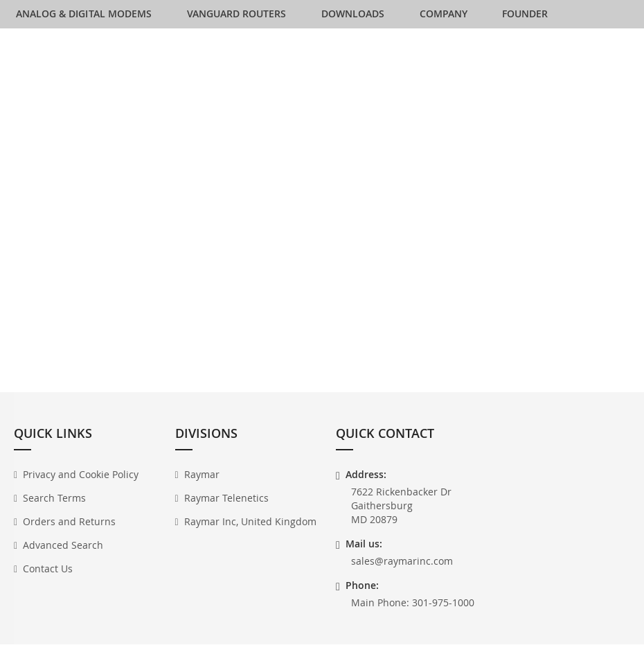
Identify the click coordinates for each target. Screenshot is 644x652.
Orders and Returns (69, 532)
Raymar (202, 485)
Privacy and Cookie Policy (81, 485)
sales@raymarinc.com (402, 572)
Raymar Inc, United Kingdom (250, 532)
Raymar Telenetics (226, 509)
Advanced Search (63, 556)
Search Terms (54, 509)
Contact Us (48, 580)
